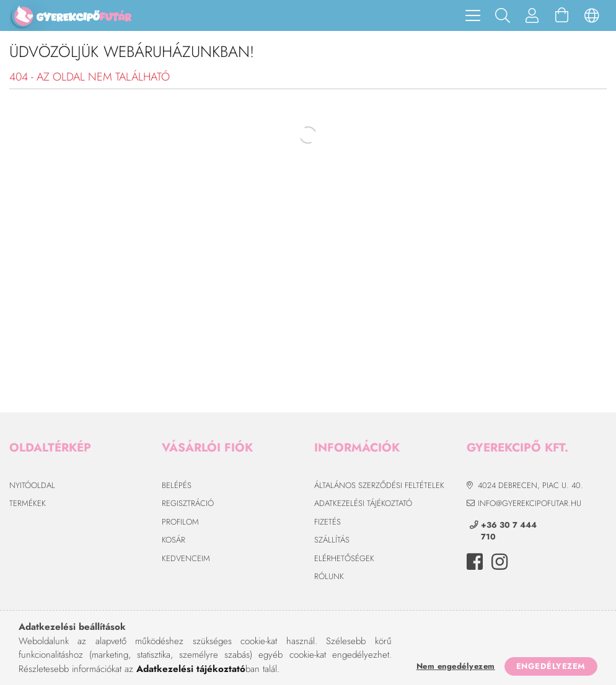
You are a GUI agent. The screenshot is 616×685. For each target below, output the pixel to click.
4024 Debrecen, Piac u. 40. (530, 485)
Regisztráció (188, 503)
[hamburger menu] (473, 15)
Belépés (177, 485)
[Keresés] (503, 15)
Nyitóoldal (32, 485)
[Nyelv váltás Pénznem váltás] (592, 15)
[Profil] (532, 15)
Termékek (28, 503)
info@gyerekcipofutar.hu (530, 503)
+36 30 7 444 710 (509, 531)
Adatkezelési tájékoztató (363, 503)
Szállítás (332, 540)
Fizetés (328, 522)
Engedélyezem (551, 666)
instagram (499, 562)
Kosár (174, 540)
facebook (475, 562)
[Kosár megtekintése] (562, 15)
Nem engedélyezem (456, 666)
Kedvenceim (186, 558)
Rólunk (329, 576)
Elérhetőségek (344, 558)
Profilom (180, 522)
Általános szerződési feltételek (379, 485)
